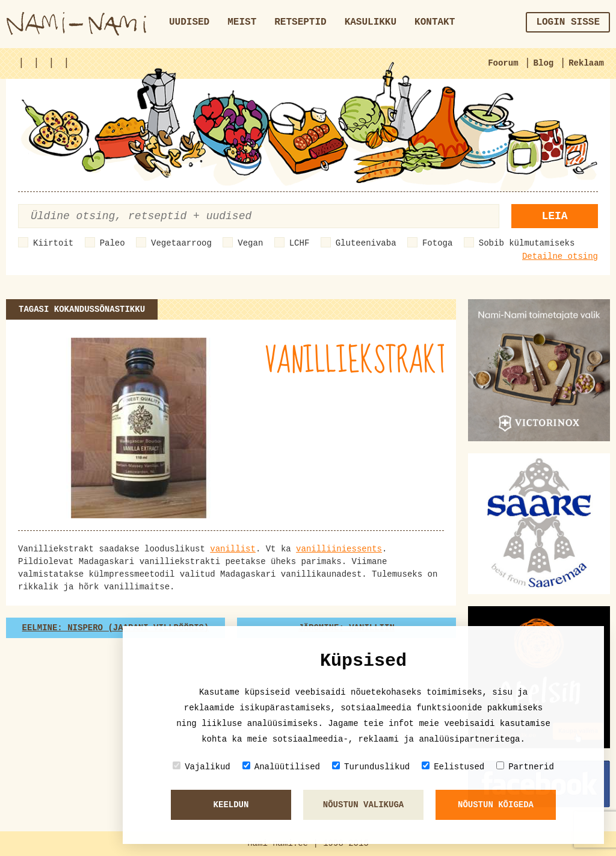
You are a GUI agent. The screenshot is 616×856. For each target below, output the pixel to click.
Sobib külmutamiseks (527, 243)
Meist (242, 22)
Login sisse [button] (568, 22)
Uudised (189, 22)
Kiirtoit (53, 243)
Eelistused (453, 767)
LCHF (300, 243)
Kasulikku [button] (371, 22)
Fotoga (437, 243)
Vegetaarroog (181, 243)
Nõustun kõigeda (496, 805)
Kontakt (435, 22)
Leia (554, 216)
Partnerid (525, 767)
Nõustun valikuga (363, 805)
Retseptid (300, 22)
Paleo (112, 243)
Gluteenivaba (366, 243)
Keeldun (231, 805)
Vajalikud (202, 767)
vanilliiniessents (339, 549)
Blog (544, 63)
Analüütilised (281, 767)
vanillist (233, 549)
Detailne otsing (560, 256)
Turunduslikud (371, 767)
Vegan (250, 243)
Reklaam (586, 63)
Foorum (503, 63)
